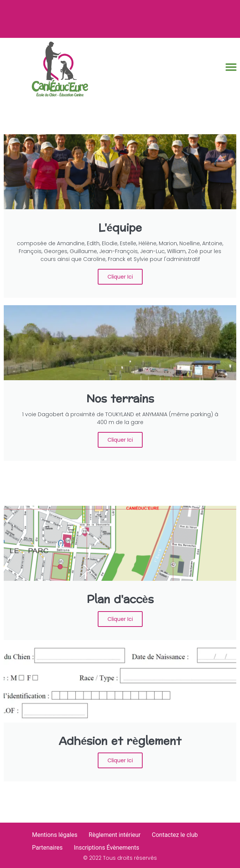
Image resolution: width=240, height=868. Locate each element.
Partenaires (48, 848)
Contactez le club (175, 835)
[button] (231, 67)
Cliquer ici (120, 277)
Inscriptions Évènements (107, 848)
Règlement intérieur (115, 835)
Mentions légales (55, 835)
